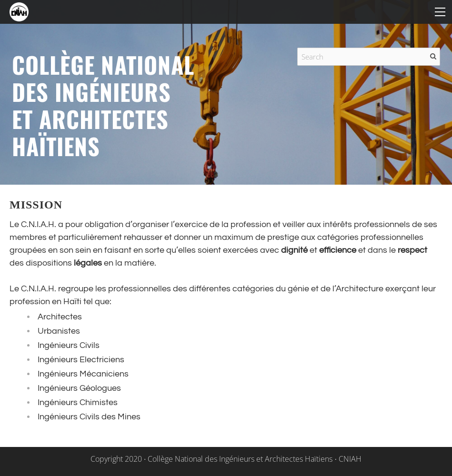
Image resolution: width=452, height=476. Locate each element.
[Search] (369, 57)
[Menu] (440, 12)
